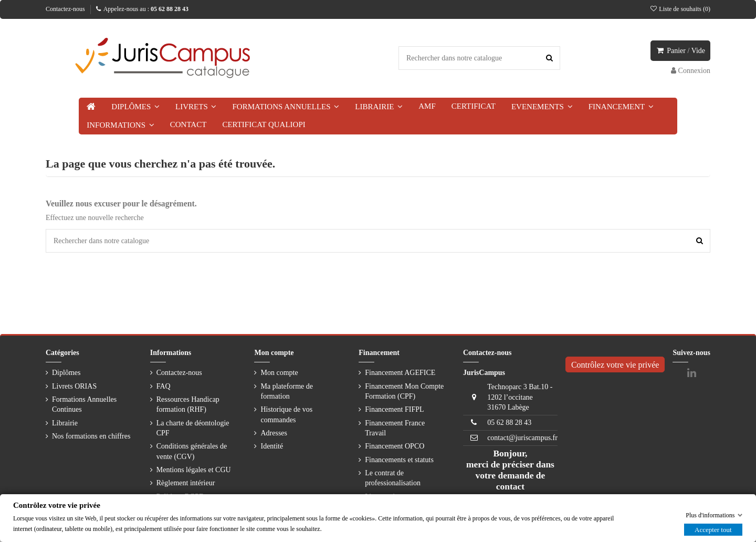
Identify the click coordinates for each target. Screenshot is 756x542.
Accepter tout (713, 529)
